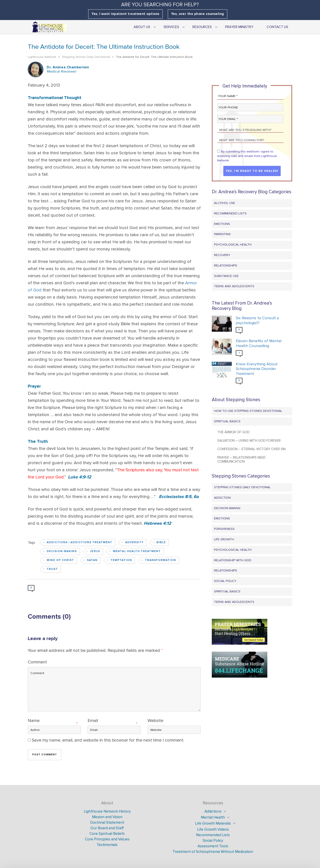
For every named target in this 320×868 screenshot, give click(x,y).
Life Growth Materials (213, 823)
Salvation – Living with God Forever (249, 441)
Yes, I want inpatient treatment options (125, 14)
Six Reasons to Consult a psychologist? (257, 320)
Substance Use (226, 276)
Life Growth (224, 539)
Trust (52, 569)
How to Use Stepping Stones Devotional (248, 411)
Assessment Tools (213, 846)
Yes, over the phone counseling (198, 14)
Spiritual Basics (227, 421)
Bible (161, 542)
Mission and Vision (107, 817)
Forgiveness (224, 529)
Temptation (121, 560)
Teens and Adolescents (234, 286)
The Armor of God (233, 432)
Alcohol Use (225, 203)
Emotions (222, 224)
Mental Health (213, 817)
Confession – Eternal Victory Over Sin (251, 449)
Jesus (95, 551)
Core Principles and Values (107, 839)
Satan (92, 560)
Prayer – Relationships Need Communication (241, 459)
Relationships (226, 265)
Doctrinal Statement (107, 822)
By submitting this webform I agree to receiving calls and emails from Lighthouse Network (247, 156)
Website (155, 721)
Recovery (222, 255)
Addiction (222, 498)
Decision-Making (62, 551)
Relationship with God (233, 560)
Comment (37, 662)
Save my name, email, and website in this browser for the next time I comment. (108, 740)
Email (93, 721)
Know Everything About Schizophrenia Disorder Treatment (257, 369)
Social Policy (225, 581)
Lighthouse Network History (107, 811)
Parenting (222, 234)
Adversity (134, 542)
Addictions (213, 811)
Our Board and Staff (107, 828)
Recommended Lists (230, 213)
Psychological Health (233, 245)
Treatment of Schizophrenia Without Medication (213, 852)
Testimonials (107, 845)
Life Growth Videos (213, 829)
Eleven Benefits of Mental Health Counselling (259, 343)
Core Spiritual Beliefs (107, 834)
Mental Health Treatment (137, 551)
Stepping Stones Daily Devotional (242, 487)
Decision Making (227, 508)
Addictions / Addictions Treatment (79, 542)
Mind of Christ (60, 560)
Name (34, 721)
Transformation (160, 560)
